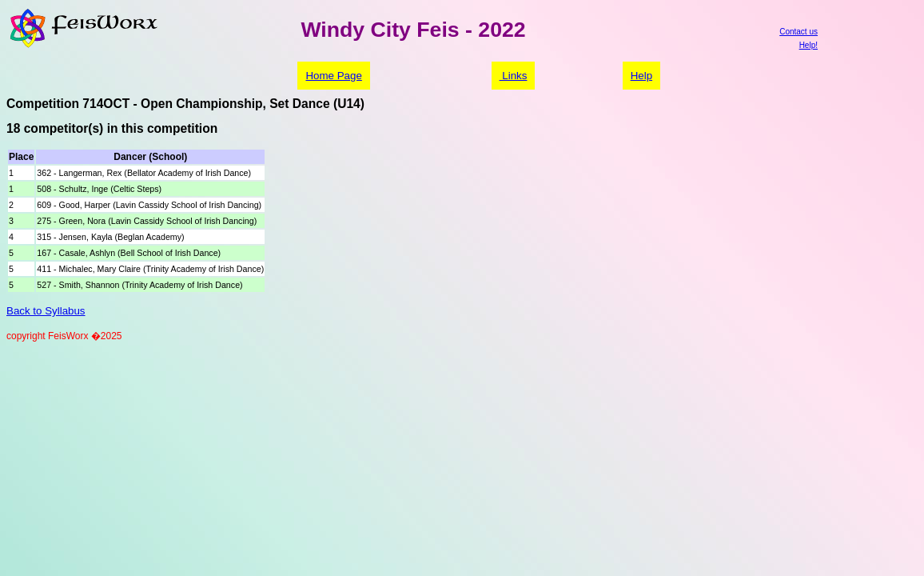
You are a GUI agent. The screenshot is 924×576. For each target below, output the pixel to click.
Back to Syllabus (46, 311)
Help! (808, 45)
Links (514, 76)
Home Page (333, 76)
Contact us (799, 32)
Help (641, 76)
